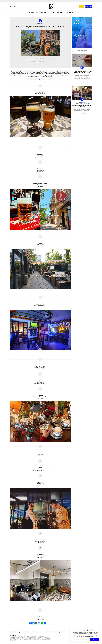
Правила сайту (67, 632)
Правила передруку (57, 632)
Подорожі (60, 12)
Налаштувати (76, 640)
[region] (85, 635)
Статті (66, 12)
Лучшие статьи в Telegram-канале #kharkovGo (40, 79)
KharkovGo (51, 6)
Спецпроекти (89, 6)
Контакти (49, 632)
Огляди (53, 12)
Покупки (47, 12)
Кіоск (71, 12)
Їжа (42, 12)
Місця (37, 12)
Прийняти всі (94, 640)
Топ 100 (81, 6)
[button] (69, 117)
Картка (33, 632)
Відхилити (85, 640)
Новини (32, 12)
